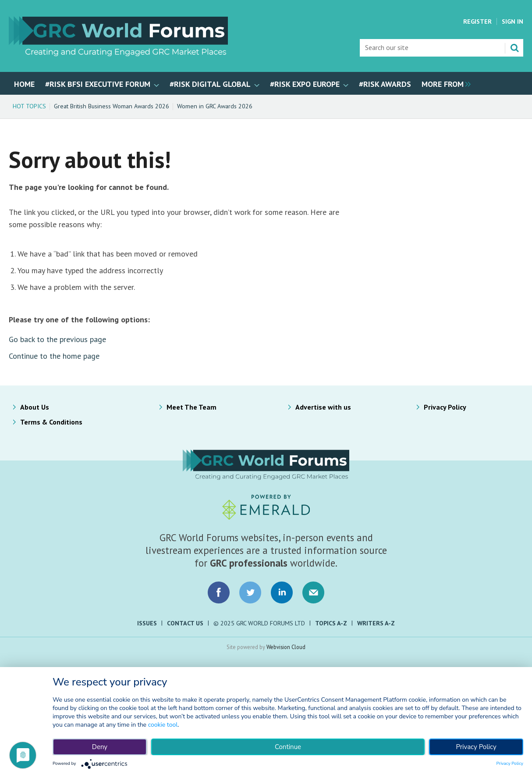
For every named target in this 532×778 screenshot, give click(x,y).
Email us (313, 592)
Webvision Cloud (286, 647)
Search (514, 48)
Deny (100, 747)
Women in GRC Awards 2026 (215, 106)
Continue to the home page (54, 356)
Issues (147, 623)
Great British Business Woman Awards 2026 (112, 106)
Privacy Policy (445, 407)
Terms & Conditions (51, 422)
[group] (444, 83)
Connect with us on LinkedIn (282, 592)
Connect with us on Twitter (250, 592)
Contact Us (185, 623)
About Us (35, 407)
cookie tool (163, 725)
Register (477, 21)
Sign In (512, 21)
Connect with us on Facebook (219, 592)
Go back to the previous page (57, 339)
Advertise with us (323, 407)
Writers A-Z (376, 623)
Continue (288, 747)
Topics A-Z (331, 623)
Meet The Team (192, 407)
